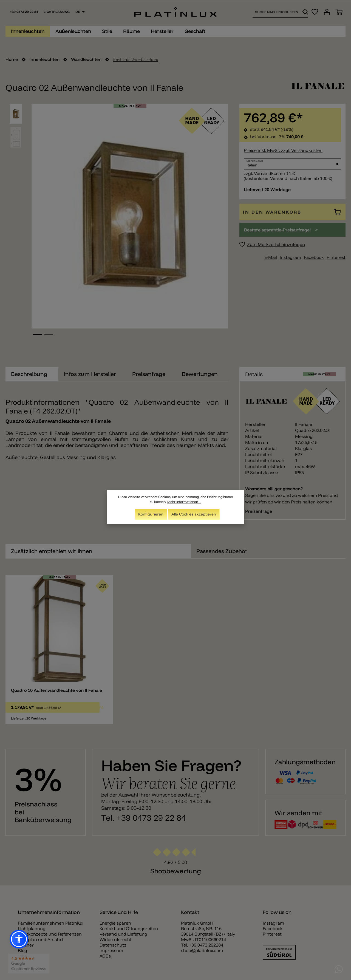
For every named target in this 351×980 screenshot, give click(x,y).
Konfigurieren (151, 514)
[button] (19, 939)
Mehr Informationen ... (184, 502)
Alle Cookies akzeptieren (194, 514)
